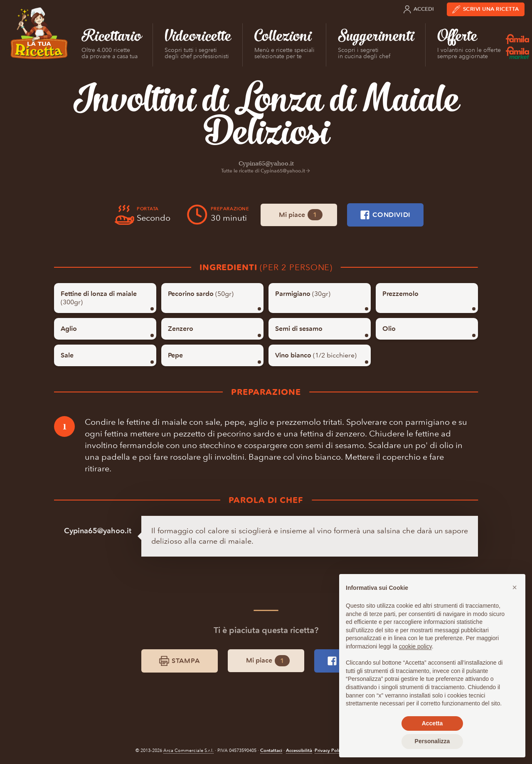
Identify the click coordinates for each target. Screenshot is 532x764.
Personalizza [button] (432, 741)
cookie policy (415, 646)
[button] (515, 587)
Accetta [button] (432, 723)
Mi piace (301, 215)
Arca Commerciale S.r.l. (188, 750)
